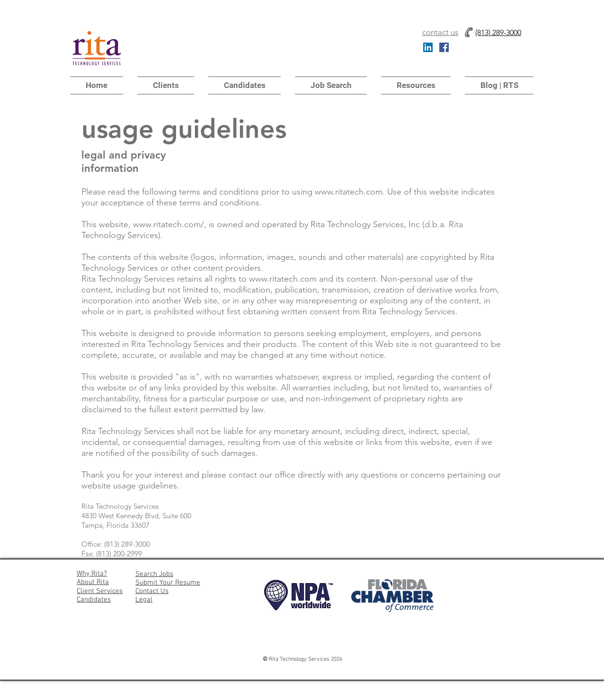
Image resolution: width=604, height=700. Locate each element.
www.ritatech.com (349, 192)
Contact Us (152, 591)
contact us (440, 32)
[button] (416, 85)
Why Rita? (92, 574)
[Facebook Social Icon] (444, 47)
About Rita (93, 582)
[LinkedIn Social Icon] (428, 47)
